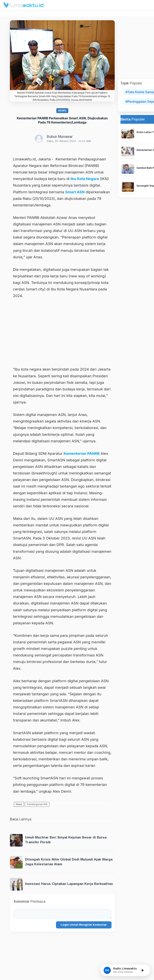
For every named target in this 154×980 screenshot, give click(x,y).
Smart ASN (75, 192)
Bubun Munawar (60, 137)
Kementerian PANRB (82, 453)
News (62, 111)
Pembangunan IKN (37, 804)
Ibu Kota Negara (85, 179)
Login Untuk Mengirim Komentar (84, 925)
